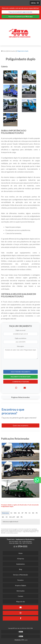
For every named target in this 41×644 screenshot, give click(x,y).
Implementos (20, 564)
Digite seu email (20, 330)
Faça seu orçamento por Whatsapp (20, 17)
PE (37, 513)
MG (15, 513)
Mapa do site (20, 602)
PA (22, 517)
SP (22, 513)
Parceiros (20, 580)
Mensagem (20, 346)
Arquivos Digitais (21, 585)
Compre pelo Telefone (21, 382)
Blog (21, 569)
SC (30, 513)
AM (18, 517)
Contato (20, 596)
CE (7, 517)
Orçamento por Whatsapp (20, 377)
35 (20, 546)
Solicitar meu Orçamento (21, 372)
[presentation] (17, 364)
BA (3, 517)
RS (33, 513)
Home (20, 553)
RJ (11, 513)
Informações (20, 591)
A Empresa (20, 559)
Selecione (5, 513)
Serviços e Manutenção (20, 575)
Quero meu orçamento (21, 425)
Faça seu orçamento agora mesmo (20, 12)
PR (26, 513)
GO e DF (12, 517)
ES (19, 513)
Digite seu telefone (21, 338)
